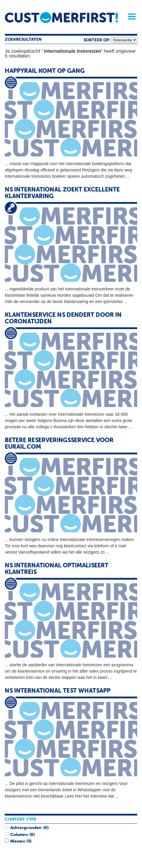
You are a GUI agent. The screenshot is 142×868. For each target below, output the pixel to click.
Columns (19, 835)
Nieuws (17, 841)
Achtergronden (26, 828)
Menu (130, 16)
